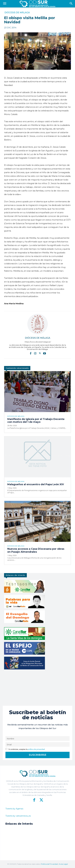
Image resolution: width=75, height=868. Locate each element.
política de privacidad (36, 749)
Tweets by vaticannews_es (18, 816)
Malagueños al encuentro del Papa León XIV (36, 484)
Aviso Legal (63, 864)
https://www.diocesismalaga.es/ (38, 342)
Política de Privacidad (49, 864)
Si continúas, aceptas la (25, 749)
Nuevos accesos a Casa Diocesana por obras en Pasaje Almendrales (36, 550)
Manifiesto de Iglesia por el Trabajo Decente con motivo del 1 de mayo (36, 421)
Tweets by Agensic (14, 809)
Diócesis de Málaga (17, 13)
